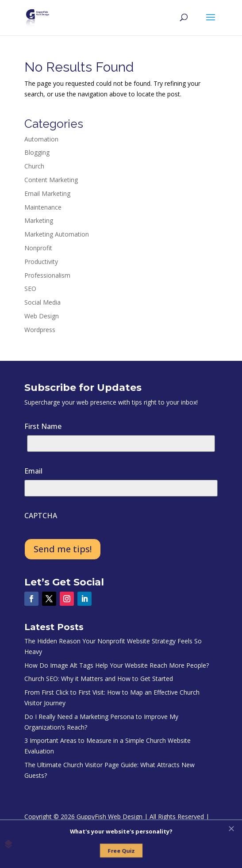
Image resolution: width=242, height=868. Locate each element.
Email (33, 471)
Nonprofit (38, 248)
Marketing (39, 220)
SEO (30, 289)
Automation (41, 139)
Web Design (42, 316)
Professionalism (47, 275)
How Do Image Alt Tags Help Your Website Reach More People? (117, 665)
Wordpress (40, 330)
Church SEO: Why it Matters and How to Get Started (99, 679)
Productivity (41, 262)
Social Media (42, 302)
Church (34, 166)
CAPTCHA (41, 516)
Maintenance (43, 207)
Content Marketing (51, 180)
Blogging (37, 152)
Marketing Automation (57, 234)
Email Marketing (47, 193)
